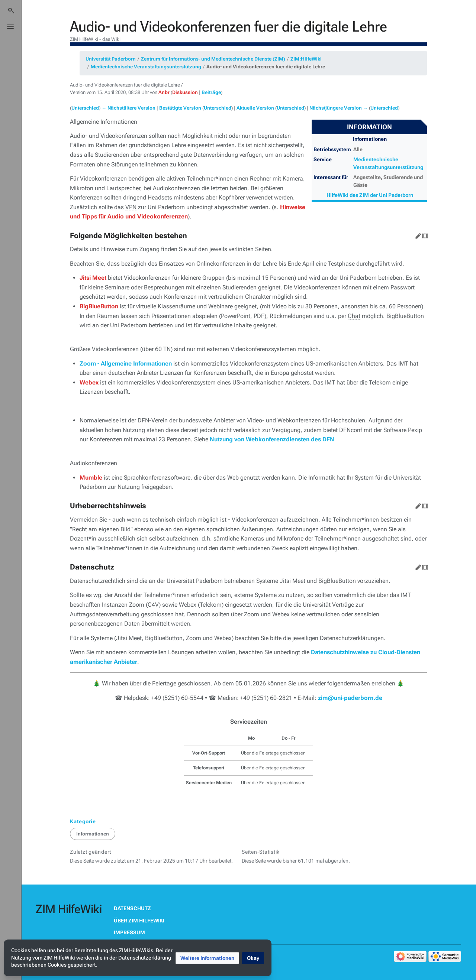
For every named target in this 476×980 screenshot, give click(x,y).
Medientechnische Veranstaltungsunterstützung (146, 67)
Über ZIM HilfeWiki (139, 921)
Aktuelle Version (255, 108)
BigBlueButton (99, 306)
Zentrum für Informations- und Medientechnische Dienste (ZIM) (213, 59)
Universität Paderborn (111, 59)
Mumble (91, 478)
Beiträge (211, 92)
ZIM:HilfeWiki (306, 59)
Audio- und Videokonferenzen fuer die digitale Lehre (266, 67)
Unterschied (85, 108)
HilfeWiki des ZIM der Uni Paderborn (370, 195)
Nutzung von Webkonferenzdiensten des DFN (272, 439)
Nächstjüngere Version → (339, 108)
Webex (89, 382)
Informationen (93, 834)
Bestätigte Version (180, 108)
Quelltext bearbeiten (424, 234)
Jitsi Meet (93, 278)
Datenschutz (132, 908)
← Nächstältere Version (128, 108)
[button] (207, 958)
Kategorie (83, 821)
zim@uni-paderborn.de (350, 698)
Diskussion (185, 92)
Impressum (129, 932)
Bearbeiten (417, 234)
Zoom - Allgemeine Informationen (126, 364)
